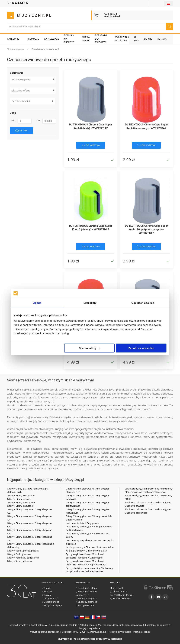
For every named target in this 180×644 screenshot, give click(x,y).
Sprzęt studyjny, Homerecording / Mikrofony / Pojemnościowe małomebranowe (90, 570)
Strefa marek (86, 39)
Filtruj (21, 131)
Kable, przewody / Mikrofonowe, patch (86, 551)
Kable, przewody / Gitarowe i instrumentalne (90, 547)
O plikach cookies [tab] (143, 303)
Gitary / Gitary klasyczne (20, 506)
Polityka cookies (142, 632)
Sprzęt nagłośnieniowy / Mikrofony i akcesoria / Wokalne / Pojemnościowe (86, 563)
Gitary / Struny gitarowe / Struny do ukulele (89, 516)
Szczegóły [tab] (90, 303)
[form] (33, 90)
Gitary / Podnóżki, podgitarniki (23, 558)
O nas (137, 39)
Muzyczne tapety (52, 605)
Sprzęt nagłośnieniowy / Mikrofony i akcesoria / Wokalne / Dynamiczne (85, 556)
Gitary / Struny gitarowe (20, 561)
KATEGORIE (13, 39)
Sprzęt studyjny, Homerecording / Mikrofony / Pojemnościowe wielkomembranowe (148, 490)
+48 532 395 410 (120, 598)
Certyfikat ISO (50, 598)
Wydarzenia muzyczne (122, 39)
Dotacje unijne (50, 602)
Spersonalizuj (90, 348)
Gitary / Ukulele (74, 520)
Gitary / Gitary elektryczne (21, 502)
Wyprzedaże (51, 39)
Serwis (148, 39)
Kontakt (163, 39)
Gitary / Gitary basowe (19, 499)
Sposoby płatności (86, 602)
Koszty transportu (86, 598)
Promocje (33, 39)
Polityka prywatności (120, 632)
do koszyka (91, 145)
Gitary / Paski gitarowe (19, 554)
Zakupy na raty (85, 605)
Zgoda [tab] (37, 303)
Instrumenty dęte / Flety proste (83, 523)
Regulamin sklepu (86, 588)
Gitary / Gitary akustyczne (21, 495)
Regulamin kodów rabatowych (86, 593)
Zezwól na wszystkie (141, 348)
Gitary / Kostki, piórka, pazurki (23, 551)
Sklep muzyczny (15, 49)
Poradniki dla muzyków (101, 39)
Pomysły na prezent (69, 39)
